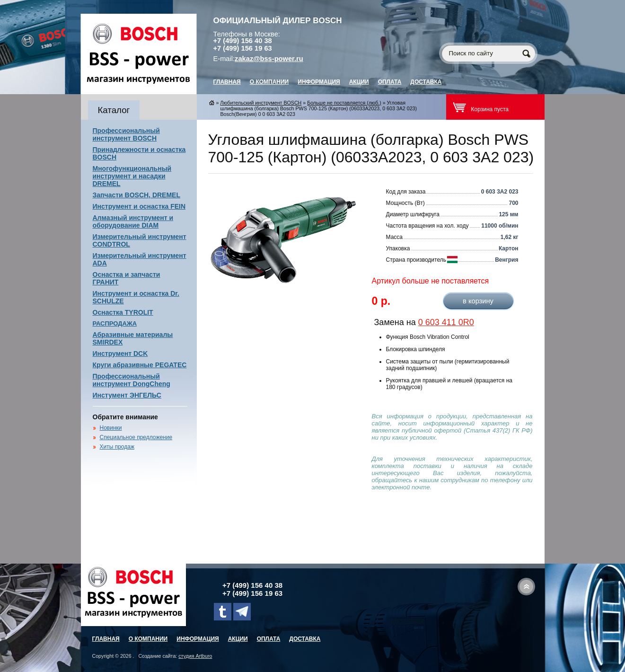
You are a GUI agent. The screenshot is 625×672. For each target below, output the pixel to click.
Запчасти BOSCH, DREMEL (137, 195)
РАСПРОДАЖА (115, 323)
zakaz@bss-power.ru (269, 59)
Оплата (390, 82)
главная (227, 82)
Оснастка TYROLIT (123, 312)
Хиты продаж (117, 447)
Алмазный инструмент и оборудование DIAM (133, 221)
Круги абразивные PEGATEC (140, 365)
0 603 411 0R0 (446, 322)
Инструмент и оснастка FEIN (139, 206)
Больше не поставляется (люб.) (344, 103)
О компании (269, 82)
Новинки (111, 428)
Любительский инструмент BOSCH (261, 103)
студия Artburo (195, 656)
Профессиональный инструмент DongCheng (132, 380)
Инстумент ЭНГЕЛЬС (127, 395)
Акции (359, 82)
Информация (319, 82)
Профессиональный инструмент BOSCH (126, 134)
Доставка (426, 82)
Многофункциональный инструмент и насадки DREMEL (132, 176)
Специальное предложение (136, 437)
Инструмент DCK (120, 354)
